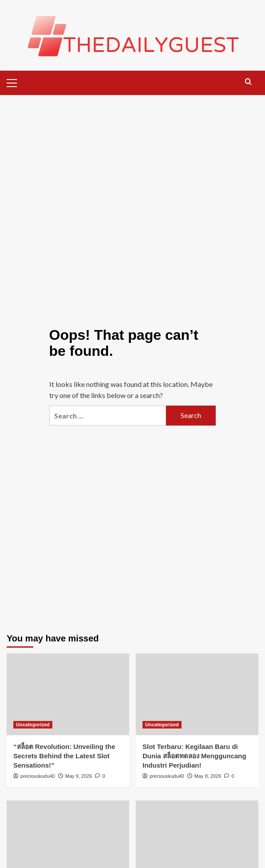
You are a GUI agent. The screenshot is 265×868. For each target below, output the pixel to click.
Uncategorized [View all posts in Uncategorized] (33, 725)
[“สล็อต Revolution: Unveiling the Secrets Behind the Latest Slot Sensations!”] (68, 694)
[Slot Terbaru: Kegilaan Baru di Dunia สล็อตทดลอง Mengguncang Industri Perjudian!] (197, 694)
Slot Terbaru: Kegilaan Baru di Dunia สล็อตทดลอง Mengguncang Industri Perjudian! (194, 756)
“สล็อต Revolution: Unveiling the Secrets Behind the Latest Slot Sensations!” (64, 756)
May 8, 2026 (208, 776)
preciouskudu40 (38, 776)
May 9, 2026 (79, 776)
